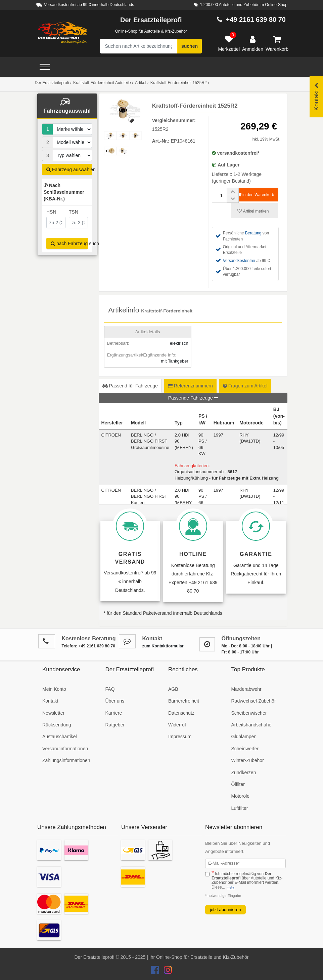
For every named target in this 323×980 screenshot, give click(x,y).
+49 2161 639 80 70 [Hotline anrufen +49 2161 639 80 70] (256, 20)
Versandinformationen (65, 749)
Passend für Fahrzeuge (130, 386)
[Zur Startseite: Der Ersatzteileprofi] (62, 33)
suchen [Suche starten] (190, 46)
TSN (74, 212)
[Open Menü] (45, 67)
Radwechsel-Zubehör (254, 701)
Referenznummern (190, 386)
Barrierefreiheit (184, 701)
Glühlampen (244, 737)
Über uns (115, 701)
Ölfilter (238, 784)
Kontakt (50, 701)
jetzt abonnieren (225, 910)
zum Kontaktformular (163, 646)
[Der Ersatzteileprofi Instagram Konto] (166, 972)
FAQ (110, 689)
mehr (230, 887)
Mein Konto (54, 689)
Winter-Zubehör (248, 760)
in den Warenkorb (256, 195)
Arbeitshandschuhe (251, 725)
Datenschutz (181, 713)
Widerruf (177, 725)
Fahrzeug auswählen (69, 169)
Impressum (180, 737)
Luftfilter (240, 808)
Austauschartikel (60, 737)
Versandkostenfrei (239, 261)
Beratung (253, 233)
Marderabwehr (246, 689)
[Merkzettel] (229, 44)
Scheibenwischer (249, 713)
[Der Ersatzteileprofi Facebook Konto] (156, 972)
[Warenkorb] (277, 44)
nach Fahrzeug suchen (69, 243)
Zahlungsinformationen (66, 760)
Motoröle (240, 796)
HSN (51, 212)
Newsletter (53, 713)
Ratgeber (115, 725)
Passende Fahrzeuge (193, 398)
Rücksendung (57, 725)
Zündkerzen (244, 772)
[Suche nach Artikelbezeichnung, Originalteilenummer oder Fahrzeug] (139, 46)
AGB (173, 689)
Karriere (114, 713)
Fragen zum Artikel (245, 386)
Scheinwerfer (245, 749)
